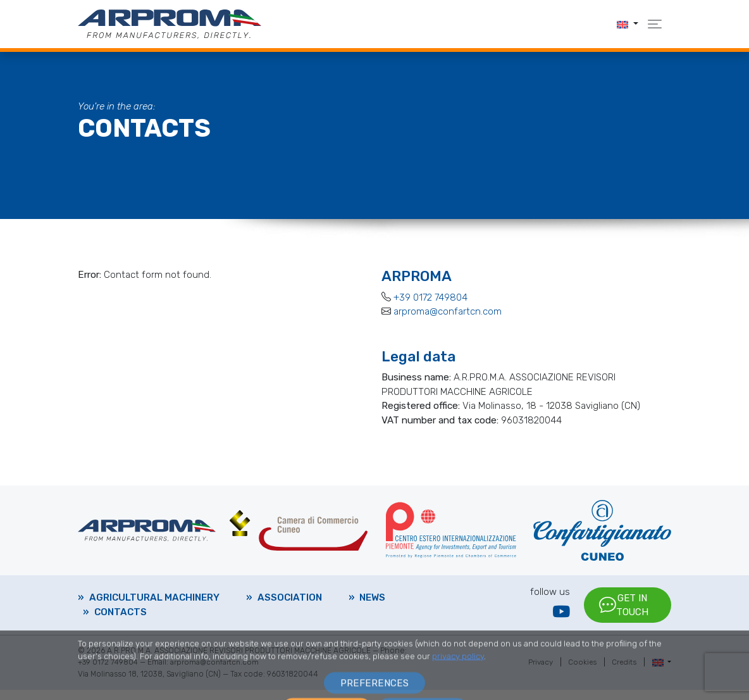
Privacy (538, 673)
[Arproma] (170, 23)
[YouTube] (561, 617)
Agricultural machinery (154, 603)
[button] (628, 24)
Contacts (121, 617)
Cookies (580, 673)
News (372, 603)
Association (290, 603)
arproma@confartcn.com (448, 311)
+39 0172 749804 (430, 297)
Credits (623, 673)
